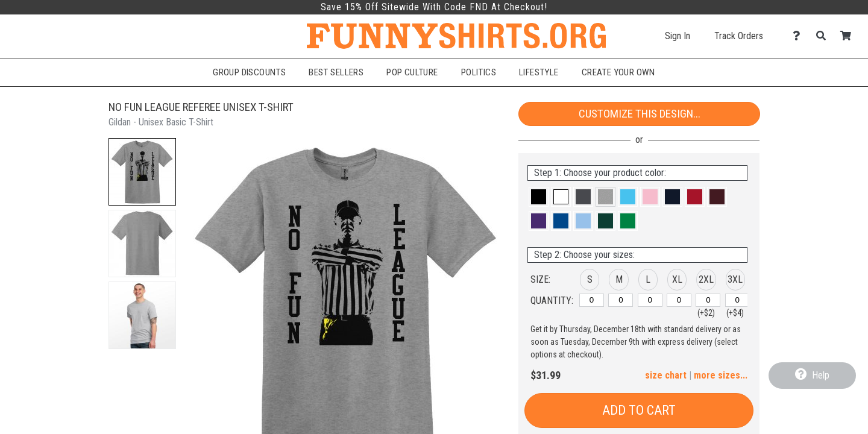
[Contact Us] (800, 36)
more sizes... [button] (721, 375)
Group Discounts (249, 72)
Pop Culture (412, 72)
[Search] (824, 36)
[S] (592, 300)
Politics (479, 72)
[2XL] (708, 300)
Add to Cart (639, 410)
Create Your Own (618, 72)
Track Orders (739, 36)
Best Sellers (336, 72)
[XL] (679, 300)
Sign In (678, 36)
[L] (650, 300)
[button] (142, 172)
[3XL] (737, 300)
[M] (621, 300)
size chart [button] (666, 375)
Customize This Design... (640, 114)
